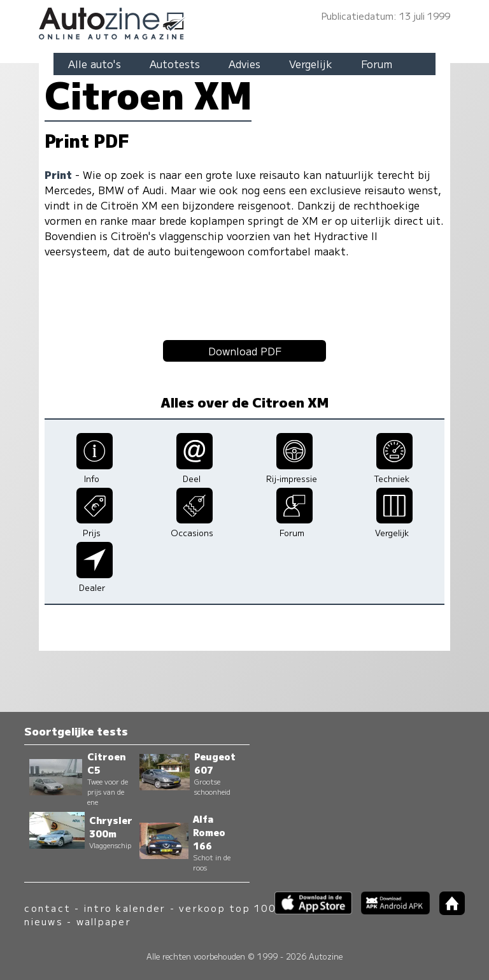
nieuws (43, 921)
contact (47, 908)
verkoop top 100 (227, 908)
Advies (244, 64)
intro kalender (125, 908)
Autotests (175, 64)
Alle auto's (95, 64)
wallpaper (104, 921)
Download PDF (245, 351)
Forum (377, 64)
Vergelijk (311, 64)
